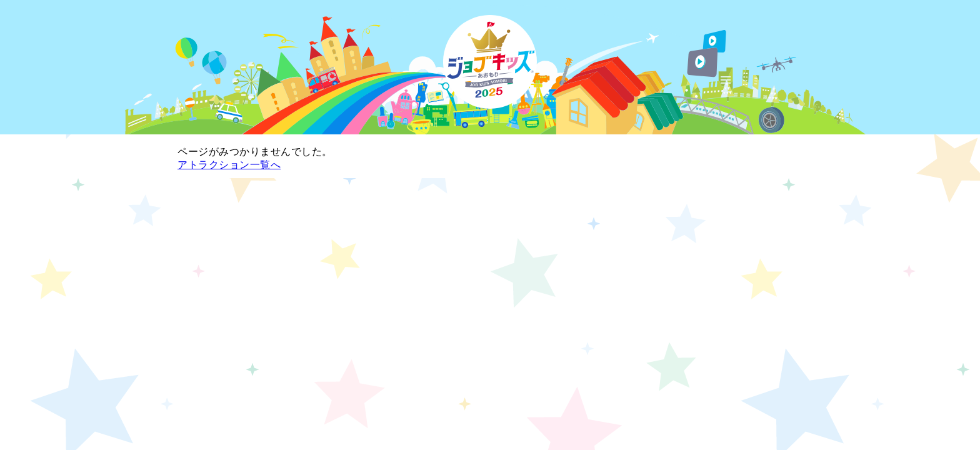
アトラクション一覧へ (229, 165)
